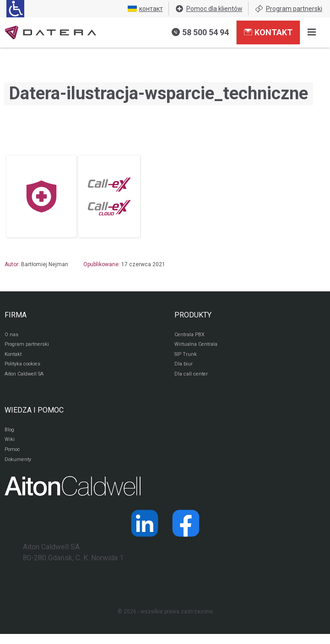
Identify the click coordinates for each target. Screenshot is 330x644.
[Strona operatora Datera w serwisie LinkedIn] (145, 533)
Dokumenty (19, 469)
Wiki (10, 447)
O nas (12, 335)
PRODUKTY (193, 315)
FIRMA (16, 315)
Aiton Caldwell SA (27, 379)
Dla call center (193, 379)
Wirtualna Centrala (198, 346)
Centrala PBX (191, 335)
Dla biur (184, 368)
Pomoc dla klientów (209, 9)
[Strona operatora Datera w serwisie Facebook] (186, 533)
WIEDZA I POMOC (34, 416)
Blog (10, 436)
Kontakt (268, 32)
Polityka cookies (25, 368)
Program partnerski (288, 9)
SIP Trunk (186, 357)
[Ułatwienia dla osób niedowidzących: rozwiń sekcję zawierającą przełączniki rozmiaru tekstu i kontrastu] (15, 9)
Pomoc (14, 458)
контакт (145, 9)
